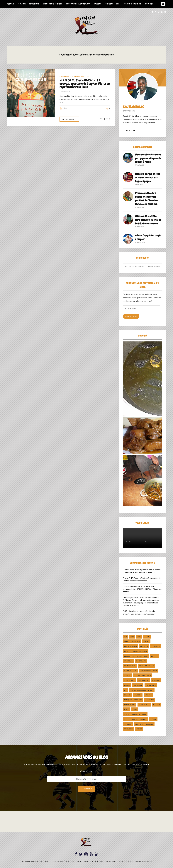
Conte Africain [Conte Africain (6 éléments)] (130, 666)
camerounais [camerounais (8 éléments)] (141, 661)
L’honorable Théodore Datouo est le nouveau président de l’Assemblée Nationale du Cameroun (147, 199)
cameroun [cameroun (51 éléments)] (128, 661)
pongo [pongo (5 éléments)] (127, 709)
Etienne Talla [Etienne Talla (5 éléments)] (151, 685)
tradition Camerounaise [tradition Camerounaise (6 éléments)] (144, 724)
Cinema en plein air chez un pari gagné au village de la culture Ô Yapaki (148, 158)
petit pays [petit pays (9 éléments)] (157, 705)
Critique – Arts (113, 4)
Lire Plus (129, 130)
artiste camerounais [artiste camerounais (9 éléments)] (132, 641)
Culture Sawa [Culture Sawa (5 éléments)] (129, 680)
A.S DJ (126, 611)
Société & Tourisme (132, 4)
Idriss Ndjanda (129, 597)
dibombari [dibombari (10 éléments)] (156, 680)
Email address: (87, 771)
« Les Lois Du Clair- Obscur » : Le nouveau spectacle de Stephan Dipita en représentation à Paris (85, 84)
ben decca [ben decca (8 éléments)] (144, 646)
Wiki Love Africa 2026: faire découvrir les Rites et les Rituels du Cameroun (148, 220)
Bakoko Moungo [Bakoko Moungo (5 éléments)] (130, 646)
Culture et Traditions (29, 4)
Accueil (11, 4)
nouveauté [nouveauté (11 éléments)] (150, 700)
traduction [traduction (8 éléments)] (129, 729)
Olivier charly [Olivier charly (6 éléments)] (144, 705)
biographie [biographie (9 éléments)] (156, 646)
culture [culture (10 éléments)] (127, 675)
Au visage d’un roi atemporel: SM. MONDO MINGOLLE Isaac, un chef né (142, 589)
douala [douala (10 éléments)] (127, 685)
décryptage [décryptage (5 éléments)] (138, 685)
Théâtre (85, 77)
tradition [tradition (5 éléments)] (128, 724)
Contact (149, 4)
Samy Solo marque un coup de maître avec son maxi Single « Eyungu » (148, 177)
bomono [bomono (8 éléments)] (154, 656)
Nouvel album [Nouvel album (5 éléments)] (130, 705)
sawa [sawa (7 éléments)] (135, 709)
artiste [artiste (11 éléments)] (147, 637)
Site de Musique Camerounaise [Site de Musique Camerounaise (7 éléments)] (135, 719)
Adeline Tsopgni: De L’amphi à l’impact (148, 237)
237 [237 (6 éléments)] (125, 637)
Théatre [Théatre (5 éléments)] (153, 719)
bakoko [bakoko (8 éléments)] (146, 641)
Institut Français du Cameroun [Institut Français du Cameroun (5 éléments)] (142, 690)
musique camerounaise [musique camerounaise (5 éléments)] (133, 700)
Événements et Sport (53, 4)
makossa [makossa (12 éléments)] (128, 695)
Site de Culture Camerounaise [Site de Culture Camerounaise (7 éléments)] (135, 714)
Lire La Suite (68, 119)
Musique (98, 4)
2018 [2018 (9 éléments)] (132, 637)
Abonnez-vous (131, 316)
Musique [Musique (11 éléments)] (148, 695)
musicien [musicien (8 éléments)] (138, 695)
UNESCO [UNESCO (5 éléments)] (139, 729)
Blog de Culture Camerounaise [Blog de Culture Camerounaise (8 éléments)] (136, 651)
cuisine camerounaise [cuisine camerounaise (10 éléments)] (149, 671)
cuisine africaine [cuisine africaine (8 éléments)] (131, 671)
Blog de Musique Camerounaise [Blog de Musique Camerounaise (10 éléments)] (136, 656)
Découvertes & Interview (78, 4)
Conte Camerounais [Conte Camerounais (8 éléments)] (146, 666)
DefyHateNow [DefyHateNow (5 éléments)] (143, 680)
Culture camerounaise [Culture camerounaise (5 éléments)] (143, 675)
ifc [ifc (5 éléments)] (125, 690)
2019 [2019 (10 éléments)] (139, 637)
